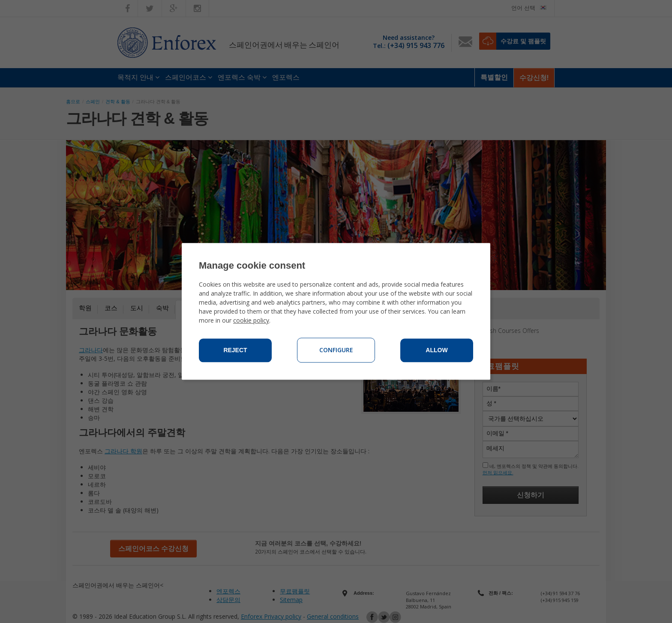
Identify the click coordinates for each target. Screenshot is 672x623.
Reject (235, 350)
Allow (436, 350)
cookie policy (251, 321)
